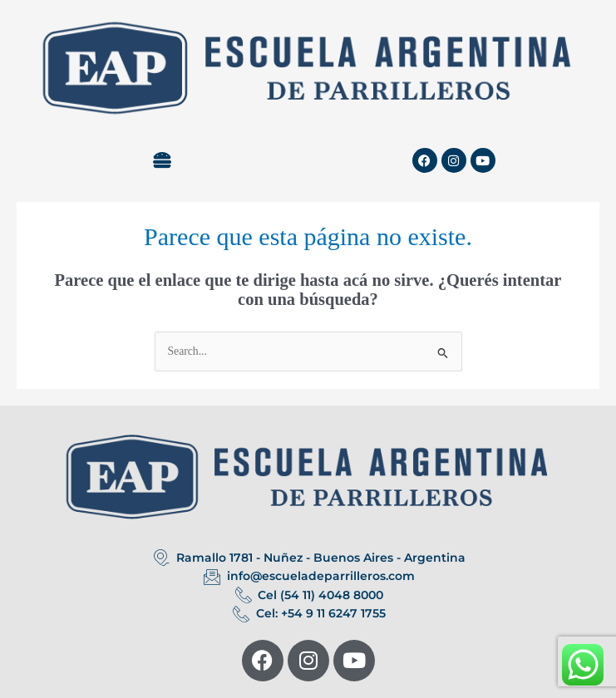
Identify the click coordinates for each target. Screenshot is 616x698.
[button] (163, 160)
